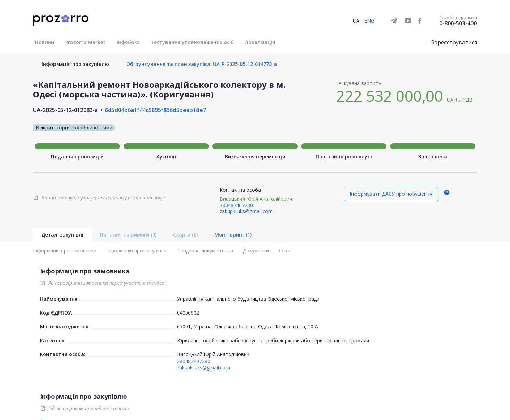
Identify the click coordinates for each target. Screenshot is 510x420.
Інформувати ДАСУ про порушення (391, 194)
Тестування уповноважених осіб (192, 42)
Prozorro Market (85, 42)
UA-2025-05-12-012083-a (65, 110)
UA (356, 21)
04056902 (188, 313)
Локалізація (260, 42)
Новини (45, 42)
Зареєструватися (454, 42)
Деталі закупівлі (62, 235)
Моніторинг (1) (233, 235)
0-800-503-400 (458, 23)
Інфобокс (128, 42)
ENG (369, 21)
